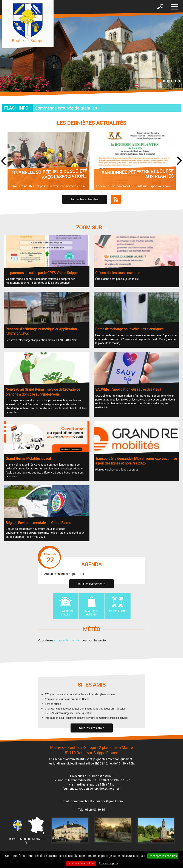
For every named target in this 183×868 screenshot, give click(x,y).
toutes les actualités (85, 199)
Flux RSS (116, 199)
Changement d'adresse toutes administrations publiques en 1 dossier (85, 708)
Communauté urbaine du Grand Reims (67, 699)
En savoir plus (108, 863)
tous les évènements (91, 584)
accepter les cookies (67, 640)
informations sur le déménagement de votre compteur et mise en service (86, 718)
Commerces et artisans (92, 613)
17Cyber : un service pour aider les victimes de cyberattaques (80, 694)
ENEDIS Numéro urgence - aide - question (69, 713)
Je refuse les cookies (81, 863)
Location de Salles (65, 613)
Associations (118, 611)
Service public (53, 704)
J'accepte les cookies (163, 856)
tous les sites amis (92, 728)
